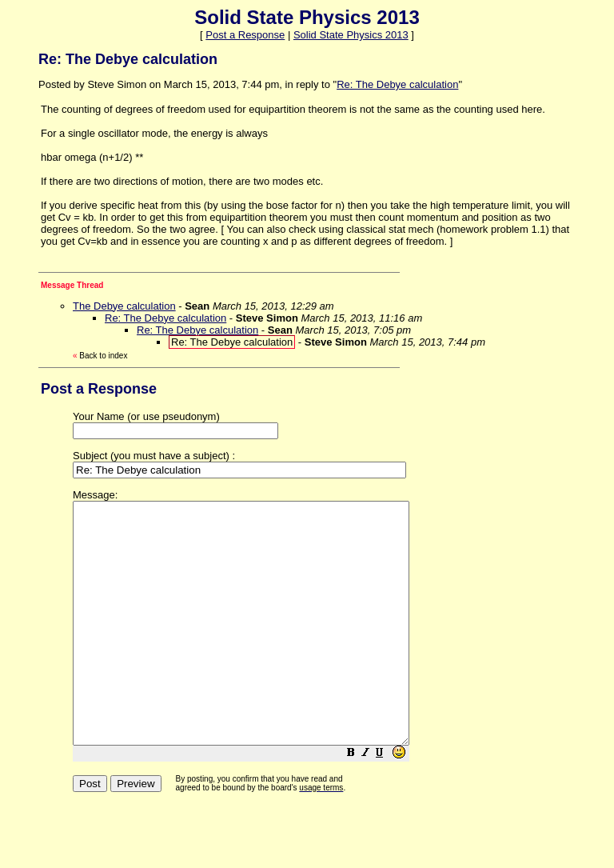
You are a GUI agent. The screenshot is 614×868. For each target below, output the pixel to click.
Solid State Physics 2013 (351, 35)
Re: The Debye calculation (397, 84)
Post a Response (245, 35)
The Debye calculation (124, 306)
